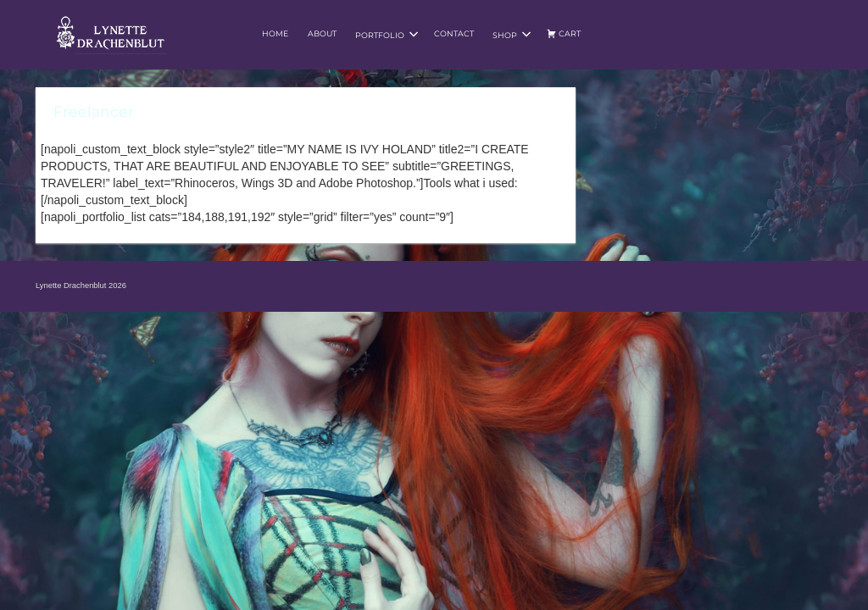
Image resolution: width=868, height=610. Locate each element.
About (322, 33)
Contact (454, 33)
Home (275, 33)
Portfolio (387, 35)
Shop (512, 35)
